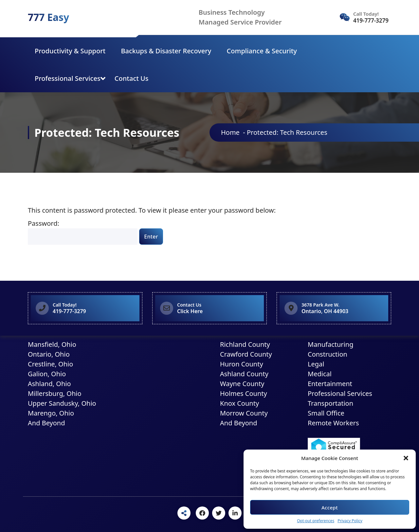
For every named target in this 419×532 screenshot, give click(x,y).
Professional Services (68, 78)
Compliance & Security (262, 51)
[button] (406, 458)
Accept (330, 507)
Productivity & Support (70, 51)
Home (230, 132)
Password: (83, 232)
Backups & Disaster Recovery (166, 51)
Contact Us (132, 78)
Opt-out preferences (316, 521)
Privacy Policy (350, 521)
